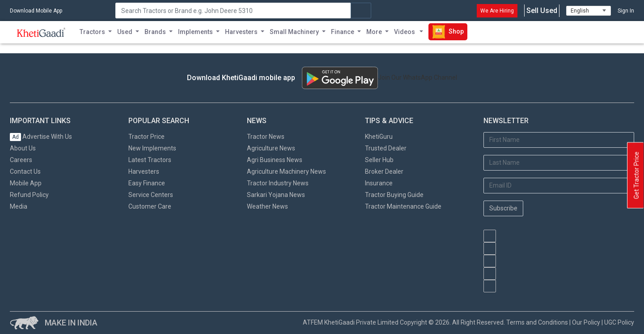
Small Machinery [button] (294, 32)
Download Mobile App (36, 11)
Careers (21, 160)
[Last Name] (559, 163)
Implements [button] (195, 32)
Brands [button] (155, 32)
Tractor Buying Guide (394, 195)
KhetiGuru (379, 137)
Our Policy (586, 322)
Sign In (626, 11)
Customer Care (150, 206)
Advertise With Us (41, 137)
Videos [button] (405, 32)
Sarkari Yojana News (276, 195)
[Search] (233, 11)
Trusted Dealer (386, 148)
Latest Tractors (150, 160)
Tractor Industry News (278, 183)
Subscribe (503, 208)
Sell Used (542, 11)
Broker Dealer (384, 171)
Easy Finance (147, 183)
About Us (23, 148)
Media (19, 206)
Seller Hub (379, 160)
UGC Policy (619, 322)
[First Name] (559, 140)
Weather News (267, 206)
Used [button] (125, 32)
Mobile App (26, 183)
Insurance (379, 183)
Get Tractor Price (636, 176)
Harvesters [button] (241, 32)
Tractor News (266, 137)
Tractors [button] (92, 32)
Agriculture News (271, 148)
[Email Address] (559, 186)
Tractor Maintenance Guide (403, 206)
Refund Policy (29, 195)
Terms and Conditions (537, 322)
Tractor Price (146, 137)
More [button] (374, 32)
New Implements (152, 148)
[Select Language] (589, 11)
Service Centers (151, 195)
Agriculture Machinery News (286, 171)
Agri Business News (275, 160)
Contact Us (25, 171)
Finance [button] (343, 32)
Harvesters (144, 171)
